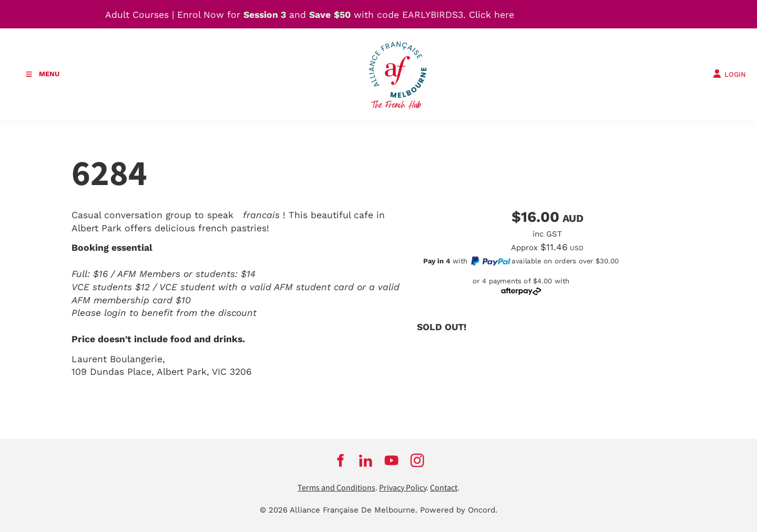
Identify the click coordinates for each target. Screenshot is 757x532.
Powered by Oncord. (459, 510)
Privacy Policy (403, 488)
